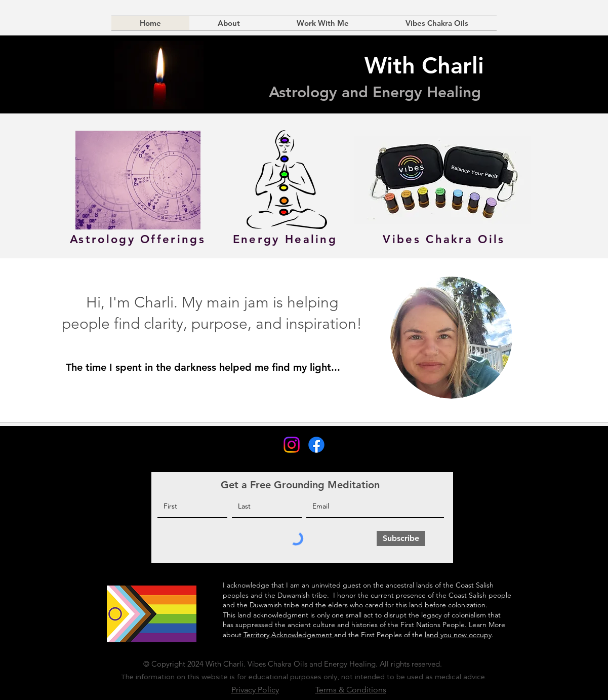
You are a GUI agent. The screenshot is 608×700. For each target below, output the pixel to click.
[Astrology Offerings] (138, 239)
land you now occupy (458, 635)
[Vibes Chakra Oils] (444, 239)
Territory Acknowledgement (289, 635)
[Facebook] (316, 445)
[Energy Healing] (285, 239)
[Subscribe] (401, 538)
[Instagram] (292, 445)
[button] (323, 23)
